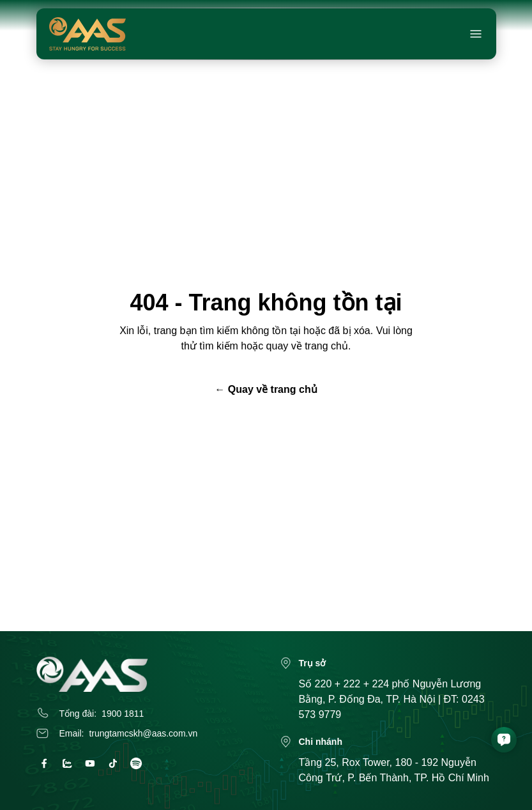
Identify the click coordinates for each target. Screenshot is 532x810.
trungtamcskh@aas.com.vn (143, 733)
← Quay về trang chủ (266, 389)
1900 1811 (123, 714)
